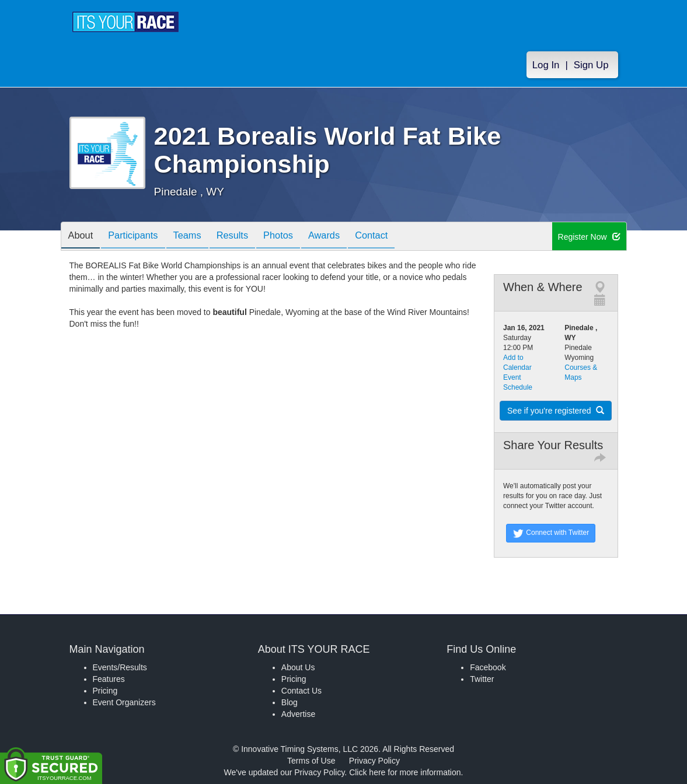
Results (247, 237)
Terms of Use (311, 761)
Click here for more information (405, 772)
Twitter (482, 679)
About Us (298, 667)
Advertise (298, 714)
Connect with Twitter (551, 533)
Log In (546, 65)
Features (109, 679)
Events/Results (120, 667)
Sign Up (591, 65)
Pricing (105, 691)
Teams (198, 237)
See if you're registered (556, 411)
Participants (140, 237)
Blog (290, 702)
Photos (298, 237)
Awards (348, 237)
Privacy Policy (374, 761)
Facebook (488, 667)
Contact (400, 237)
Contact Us (301, 691)
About (83, 237)
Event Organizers (124, 702)
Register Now (589, 237)
